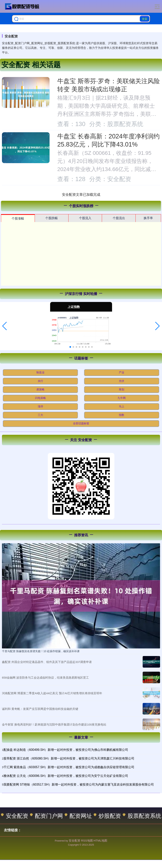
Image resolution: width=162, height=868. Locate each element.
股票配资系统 (142, 816)
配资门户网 (46, 816)
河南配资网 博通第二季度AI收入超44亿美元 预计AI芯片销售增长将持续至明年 (52, 693)
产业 (122, 372)
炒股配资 (107, 816)
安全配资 (15, 816)
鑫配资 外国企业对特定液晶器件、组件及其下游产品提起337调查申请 (47, 662)
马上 (122, 406)
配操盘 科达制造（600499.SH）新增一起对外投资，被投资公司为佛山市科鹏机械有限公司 (66, 750)
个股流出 (119, 218)
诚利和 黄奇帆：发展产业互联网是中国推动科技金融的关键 (40, 709)
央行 (40, 381)
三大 (40, 415)
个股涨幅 (18, 218)
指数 (122, 415)
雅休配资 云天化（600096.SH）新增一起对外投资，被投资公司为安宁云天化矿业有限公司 (66, 776)
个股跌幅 (51, 218)
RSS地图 (87, 840)
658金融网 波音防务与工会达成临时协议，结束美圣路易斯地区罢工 (45, 678)
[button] (5, 326)
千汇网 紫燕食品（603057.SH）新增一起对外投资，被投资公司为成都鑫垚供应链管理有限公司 (69, 767)
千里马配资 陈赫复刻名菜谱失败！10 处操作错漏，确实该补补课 (41, 651)
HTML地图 (100, 840)
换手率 (148, 218)
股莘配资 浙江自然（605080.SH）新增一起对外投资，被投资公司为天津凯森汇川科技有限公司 (69, 758)
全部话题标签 (81, 423)
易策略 (40, 389)
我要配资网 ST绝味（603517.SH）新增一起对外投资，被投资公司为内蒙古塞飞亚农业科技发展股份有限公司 (79, 785)
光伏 (122, 381)
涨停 (40, 406)
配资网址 (78, 816)
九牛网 (122, 398)
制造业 (40, 372)
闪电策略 (40, 398)
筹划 (122, 389)
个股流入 (85, 218)
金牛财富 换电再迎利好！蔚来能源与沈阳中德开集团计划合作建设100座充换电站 (54, 724)
